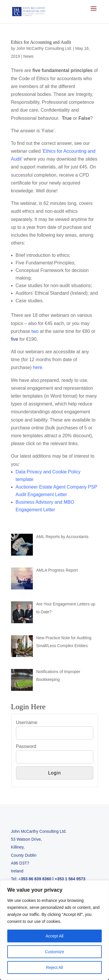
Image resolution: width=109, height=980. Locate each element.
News (28, 56)
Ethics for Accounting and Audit (41, 42)
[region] (54, 930)
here (37, 367)
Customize (54, 952)
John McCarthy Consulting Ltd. (44, 48)
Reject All (54, 967)
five (15, 339)
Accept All (54, 936)
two (35, 331)
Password (26, 746)
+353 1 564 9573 (70, 879)
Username (27, 722)
